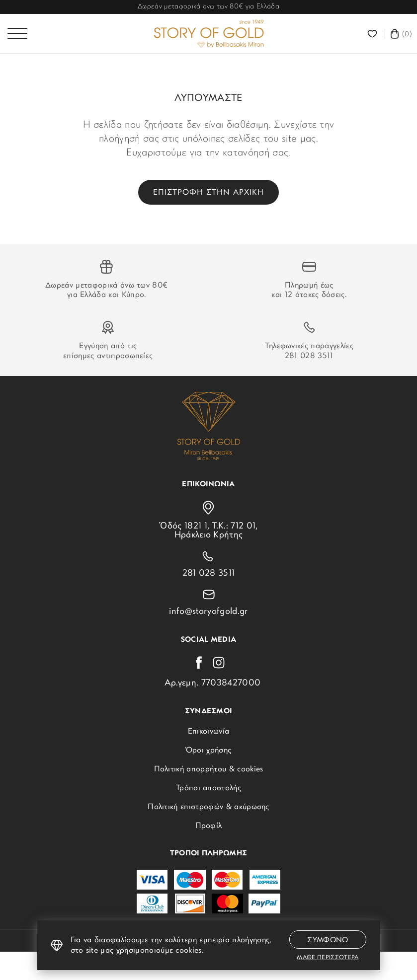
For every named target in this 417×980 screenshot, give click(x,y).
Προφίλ (209, 826)
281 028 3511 (309, 356)
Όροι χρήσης (209, 751)
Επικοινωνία (209, 732)
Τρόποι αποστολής (208, 788)
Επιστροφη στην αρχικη (208, 193)
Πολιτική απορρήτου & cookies (209, 769)
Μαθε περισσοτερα (328, 958)
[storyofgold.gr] (209, 34)
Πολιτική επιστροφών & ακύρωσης (208, 807)
